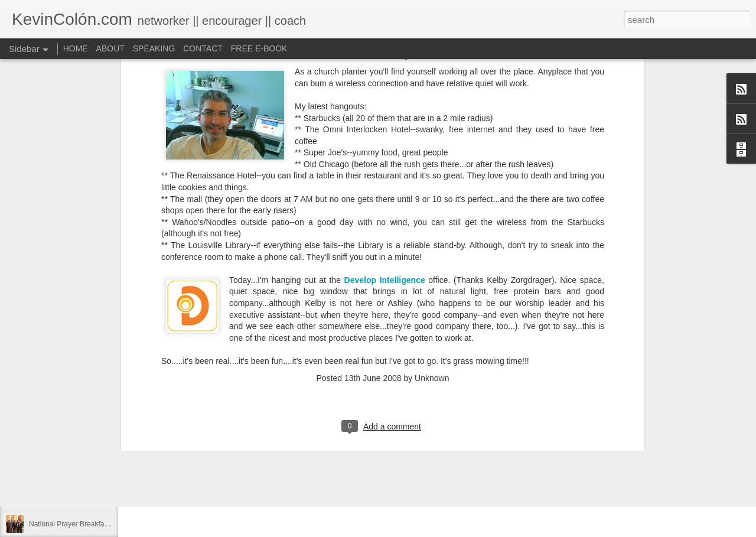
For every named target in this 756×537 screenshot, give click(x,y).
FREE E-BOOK (259, 48)
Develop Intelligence (385, 164)
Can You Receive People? (70, 444)
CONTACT (203, 48)
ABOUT (110, 48)
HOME (76, 48)
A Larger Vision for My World (74, 497)
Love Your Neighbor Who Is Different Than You (102, 471)
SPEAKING (154, 48)
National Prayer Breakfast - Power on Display (100, 524)
